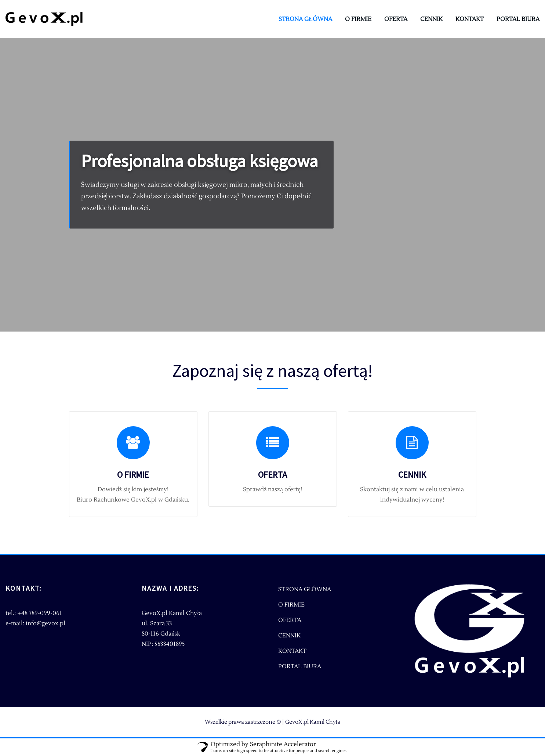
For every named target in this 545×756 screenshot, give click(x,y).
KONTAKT (470, 19)
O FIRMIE (358, 19)
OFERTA (396, 19)
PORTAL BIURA (518, 19)
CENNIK (431, 19)
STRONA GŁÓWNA (305, 19)
